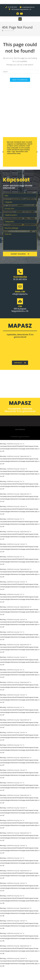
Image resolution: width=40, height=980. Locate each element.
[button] (20, 19)
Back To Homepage (20, 80)
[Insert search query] (20, 72)
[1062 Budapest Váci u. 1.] (20, 349)
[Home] (3, 31)
